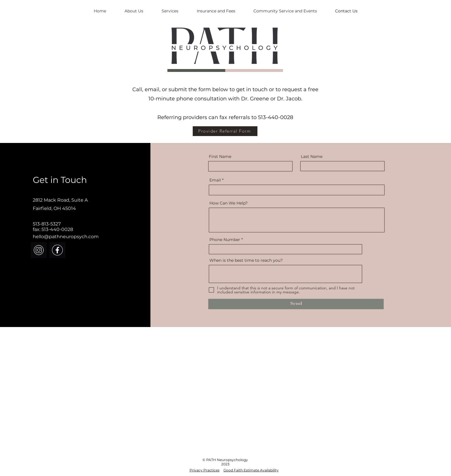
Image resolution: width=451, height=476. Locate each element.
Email (215, 180)
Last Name (312, 156)
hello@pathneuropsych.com (66, 237)
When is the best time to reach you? (246, 260)
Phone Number (225, 240)
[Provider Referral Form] (225, 131)
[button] (170, 11)
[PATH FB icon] (57, 250)
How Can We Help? (229, 203)
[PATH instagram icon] (39, 250)
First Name (220, 156)
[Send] (296, 304)
